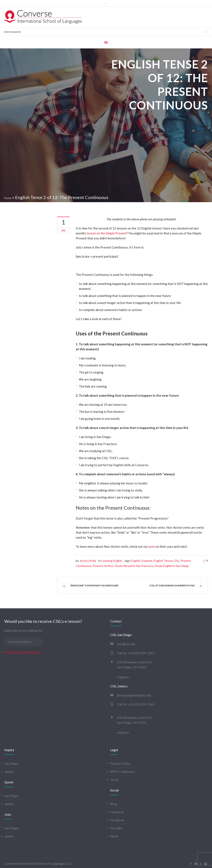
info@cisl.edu (126, 644)
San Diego (11, 764)
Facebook (117, 812)
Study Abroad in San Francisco (134, 566)
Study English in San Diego (172, 566)
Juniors (9, 772)
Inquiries (123, 677)
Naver (114, 836)
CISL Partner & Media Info (22, 652)
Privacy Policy (120, 764)
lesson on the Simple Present (107, 233)
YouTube (116, 828)
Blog (113, 804)
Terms (114, 780)
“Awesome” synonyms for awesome (94, 585)
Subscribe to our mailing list (23, 630)
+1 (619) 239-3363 (141, 653)
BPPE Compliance (122, 772)
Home (8, 198)
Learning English (112, 561)
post (152, 546)
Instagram (117, 820)
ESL (177, 561)
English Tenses (163, 561)
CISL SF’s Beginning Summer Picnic (172, 585)
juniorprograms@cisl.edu (134, 695)
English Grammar (142, 561)
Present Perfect (103, 566)
